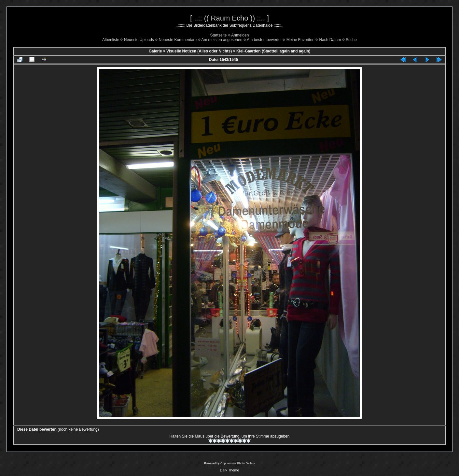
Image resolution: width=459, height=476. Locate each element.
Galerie (155, 51)
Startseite (219, 35)
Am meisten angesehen (222, 40)
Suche (351, 40)
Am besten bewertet (264, 40)
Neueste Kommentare (178, 40)
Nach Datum (330, 40)
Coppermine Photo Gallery (238, 463)
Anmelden (240, 35)
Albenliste (111, 40)
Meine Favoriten (300, 40)
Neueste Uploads (139, 40)
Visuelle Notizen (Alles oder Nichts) (199, 51)
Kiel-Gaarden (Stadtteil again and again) (273, 51)
